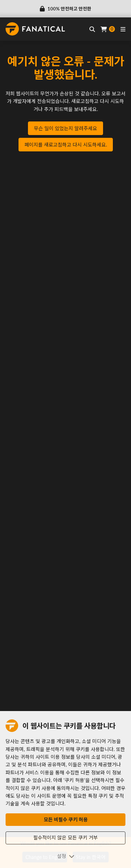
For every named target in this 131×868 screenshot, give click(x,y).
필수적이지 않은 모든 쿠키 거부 (65, 838)
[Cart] (108, 29)
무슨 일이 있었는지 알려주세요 (65, 128)
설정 (66, 856)
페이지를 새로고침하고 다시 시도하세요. (66, 145)
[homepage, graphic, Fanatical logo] (35, 29)
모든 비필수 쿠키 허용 (66, 819)
